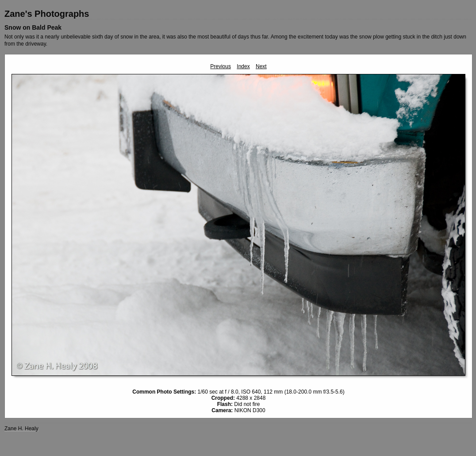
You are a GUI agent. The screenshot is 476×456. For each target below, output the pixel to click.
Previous (221, 66)
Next (261, 66)
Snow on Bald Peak (33, 27)
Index (243, 66)
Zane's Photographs (47, 14)
